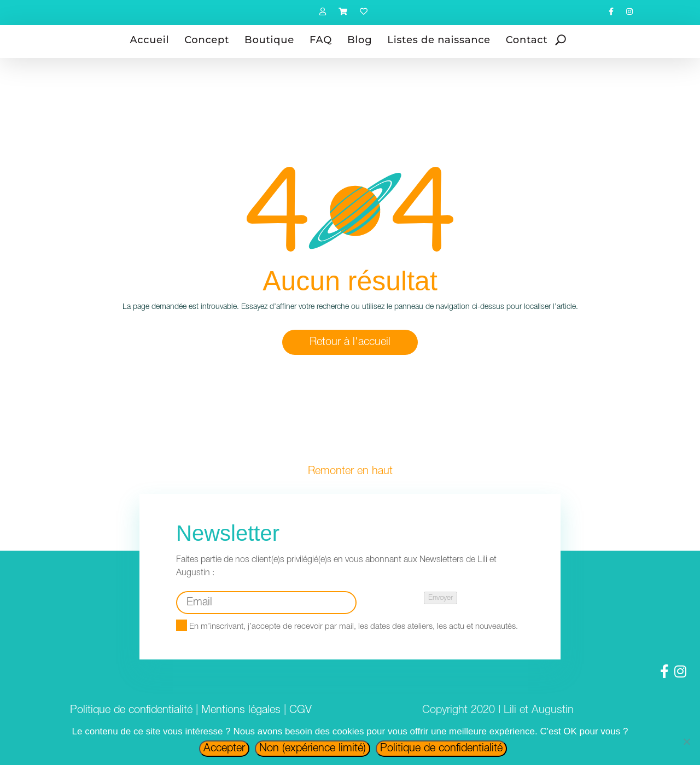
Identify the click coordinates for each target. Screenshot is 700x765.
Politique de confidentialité (131, 710)
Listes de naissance (439, 40)
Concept (207, 40)
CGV (301, 710)
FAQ (321, 40)
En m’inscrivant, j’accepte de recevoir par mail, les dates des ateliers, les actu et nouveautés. (347, 627)
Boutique (269, 40)
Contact (527, 40)
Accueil (150, 40)
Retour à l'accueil (350, 342)
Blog (360, 40)
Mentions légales (241, 710)
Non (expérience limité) (313, 749)
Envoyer (441, 598)
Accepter (224, 749)
